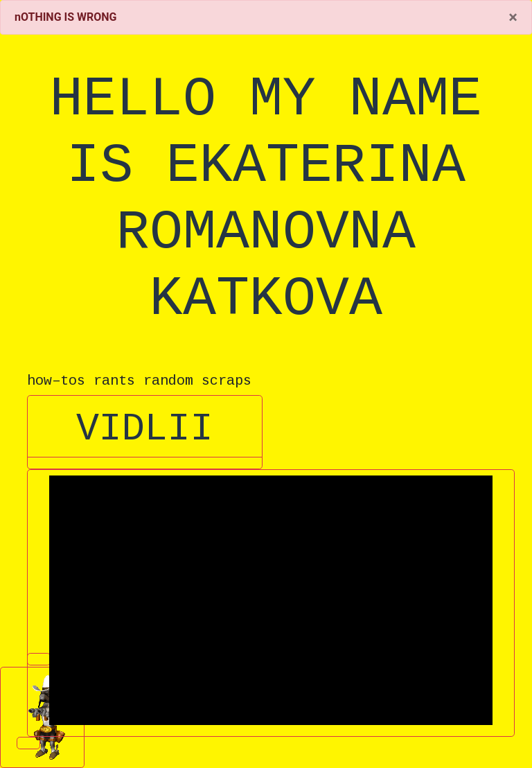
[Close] (513, 17)
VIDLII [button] (145, 429)
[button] (145, 463)
